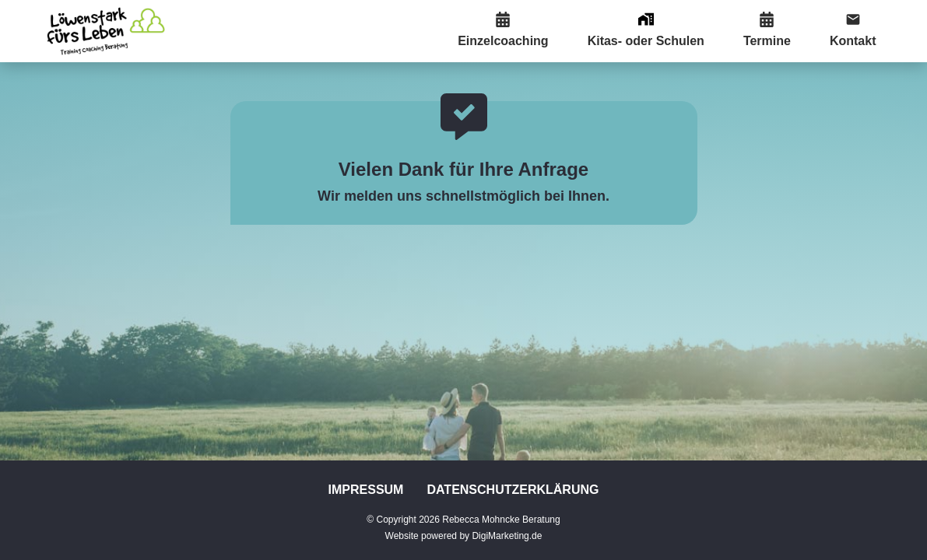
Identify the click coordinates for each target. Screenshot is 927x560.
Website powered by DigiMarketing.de (464, 536)
